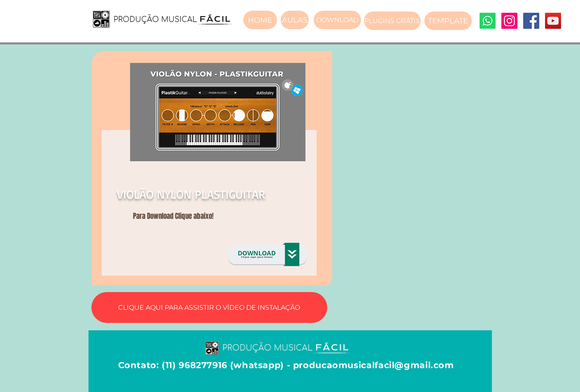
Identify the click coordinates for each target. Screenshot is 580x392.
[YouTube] (553, 21)
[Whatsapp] (488, 21)
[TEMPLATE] (448, 21)
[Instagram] (509, 21)
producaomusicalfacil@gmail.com (374, 365)
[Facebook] (531, 21)
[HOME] (260, 20)
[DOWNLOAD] (337, 20)
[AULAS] (295, 20)
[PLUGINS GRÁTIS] (392, 21)
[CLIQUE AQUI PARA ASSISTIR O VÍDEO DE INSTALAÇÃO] (209, 307)
